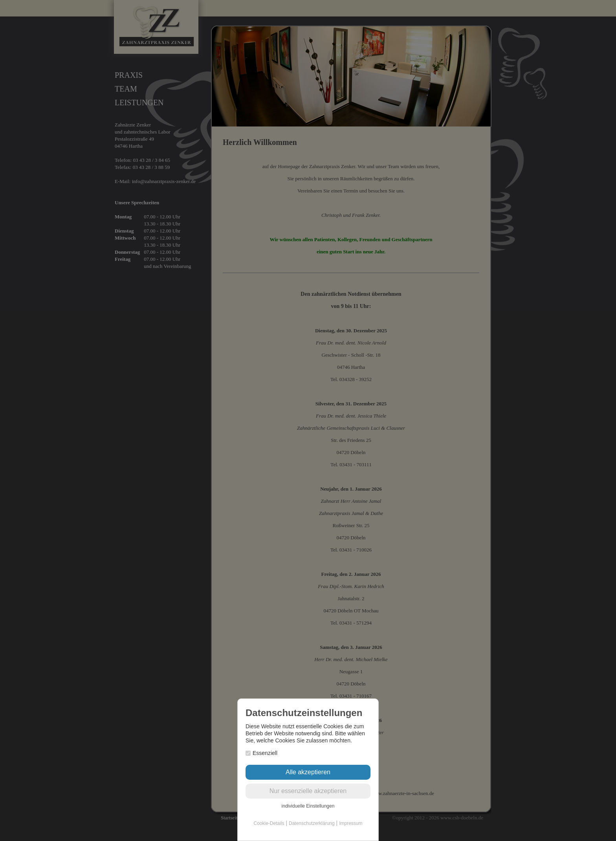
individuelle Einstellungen (308, 806)
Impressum (351, 823)
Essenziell (261, 753)
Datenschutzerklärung (312, 823)
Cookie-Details (269, 823)
